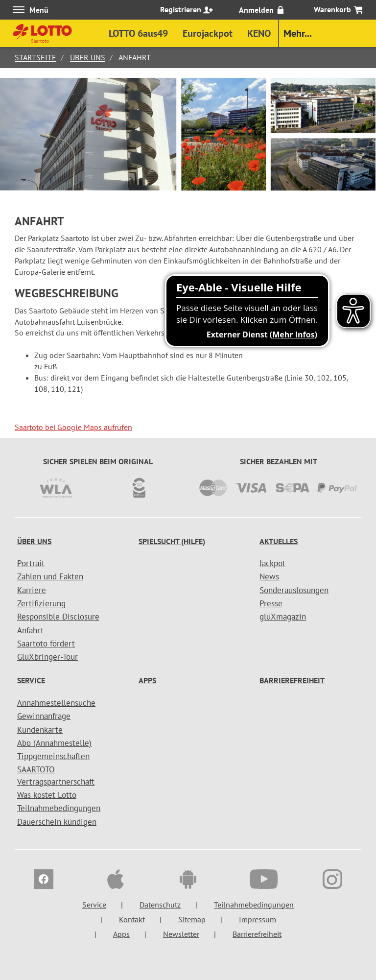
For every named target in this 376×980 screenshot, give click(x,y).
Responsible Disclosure (58, 617)
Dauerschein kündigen (57, 822)
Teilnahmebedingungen (59, 808)
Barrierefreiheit (292, 680)
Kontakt (132, 919)
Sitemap (192, 919)
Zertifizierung (41, 603)
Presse (271, 603)
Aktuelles (279, 541)
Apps (147, 680)
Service (31, 680)
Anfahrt (30, 630)
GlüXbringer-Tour (47, 657)
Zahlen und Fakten (50, 576)
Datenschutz (160, 905)
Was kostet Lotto (47, 795)
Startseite (35, 57)
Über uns (88, 57)
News (269, 576)
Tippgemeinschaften (53, 756)
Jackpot (272, 563)
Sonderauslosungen (294, 590)
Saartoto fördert (46, 644)
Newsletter (181, 934)
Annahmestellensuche (56, 703)
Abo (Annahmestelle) (54, 743)
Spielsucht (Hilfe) (172, 541)
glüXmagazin (283, 617)
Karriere (32, 590)
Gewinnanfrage (44, 716)
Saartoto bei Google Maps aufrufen (73, 427)
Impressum (258, 919)
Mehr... (298, 33)
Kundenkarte (40, 730)
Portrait (31, 563)
